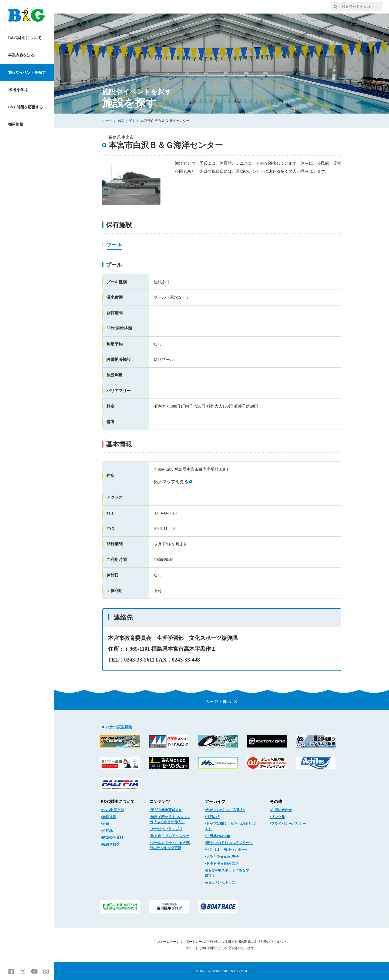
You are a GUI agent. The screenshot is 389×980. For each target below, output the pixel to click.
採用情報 (16, 124)
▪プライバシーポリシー (288, 824)
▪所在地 (107, 831)
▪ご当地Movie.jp (218, 836)
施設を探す (127, 121)
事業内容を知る (21, 55)
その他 (276, 802)
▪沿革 (105, 824)
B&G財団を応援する (26, 107)
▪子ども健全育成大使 (166, 810)
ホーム (107, 121)
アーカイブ (215, 802)
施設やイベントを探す (27, 73)
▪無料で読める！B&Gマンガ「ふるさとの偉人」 (170, 820)
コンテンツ (160, 802)
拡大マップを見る (173, 482)
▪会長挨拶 (109, 817)
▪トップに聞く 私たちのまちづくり (230, 826)
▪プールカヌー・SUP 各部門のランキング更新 (170, 846)
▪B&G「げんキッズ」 (222, 883)
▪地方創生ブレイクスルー (170, 836)
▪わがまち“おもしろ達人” (225, 810)
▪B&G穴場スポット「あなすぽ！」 (227, 873)
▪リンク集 (278, 817)
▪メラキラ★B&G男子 (222, 857)
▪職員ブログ (110, 844)
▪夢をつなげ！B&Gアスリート (229, 843)
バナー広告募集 (119, 727)
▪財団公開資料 (112, 837)
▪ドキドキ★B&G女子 (222, 863)
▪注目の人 (213, 817)
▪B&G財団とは (113, 810)
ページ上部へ (222, 702)
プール (114, 245)
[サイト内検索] (335, 7)
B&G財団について (25, 38)
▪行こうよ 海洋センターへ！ (229, 850)
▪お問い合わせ (281, 810)
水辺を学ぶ (18, 90)
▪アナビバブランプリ (166, 829)
